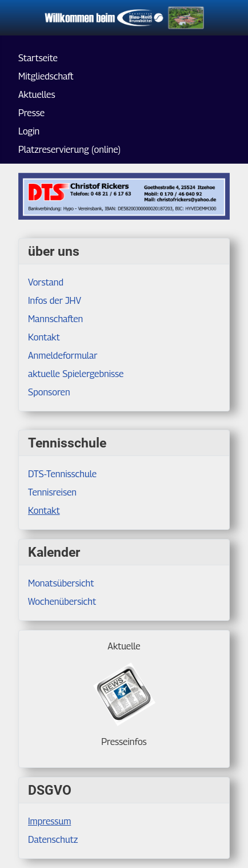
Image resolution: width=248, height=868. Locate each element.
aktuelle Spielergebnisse (76, 374)
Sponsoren (49, 392)
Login (29, 131)
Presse (31, 113)
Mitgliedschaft (46, 76)
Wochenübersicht (62, 602)
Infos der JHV (55, 301)
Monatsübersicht (61, 583)
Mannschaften (55, 319)
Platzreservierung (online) (69, 150)
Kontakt (44, 511)
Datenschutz (53, 840)
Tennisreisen (52, 492)
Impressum (49, 821)
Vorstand (46, 282)
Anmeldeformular (63, 356)
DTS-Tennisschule (62, 474)
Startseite (38, 58)
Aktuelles (37, 95)
